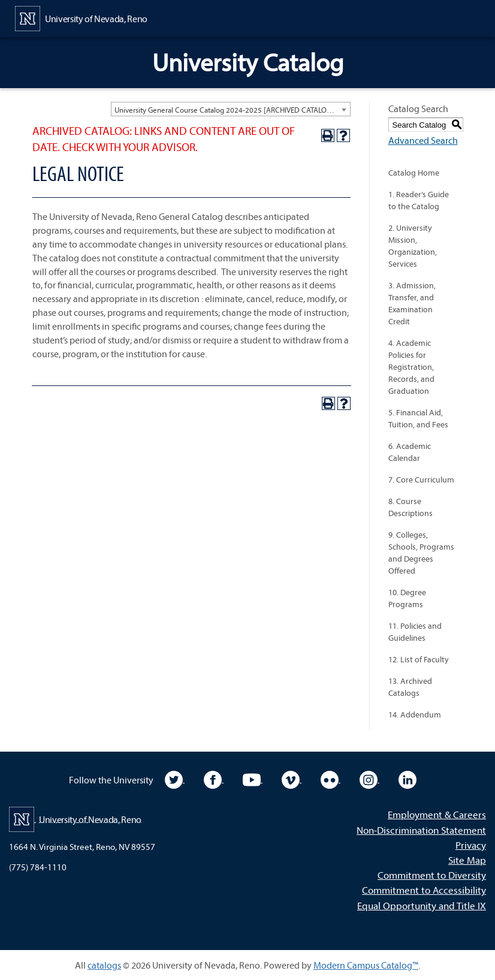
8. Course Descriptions (411, 507)
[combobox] (231, 109)
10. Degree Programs (407, 598)
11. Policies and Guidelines (415, 632)
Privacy (471, 845)
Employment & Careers (437, 814)
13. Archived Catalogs (410, 687)
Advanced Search (423, 140)
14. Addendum (415, 714)
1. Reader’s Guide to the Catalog (419, 200)
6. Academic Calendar (410, 452)
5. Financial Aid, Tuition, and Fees (418, 418)
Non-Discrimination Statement (421, 830)
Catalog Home (414, 173)
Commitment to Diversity (432, 875)
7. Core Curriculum (421, 480)
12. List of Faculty (419, 659)
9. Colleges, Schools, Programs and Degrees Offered (421, 553)
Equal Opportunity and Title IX (422, 905)
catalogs (104, 965)
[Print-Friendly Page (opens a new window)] (328, 135)
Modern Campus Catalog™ (366, 965)
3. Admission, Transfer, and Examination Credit (412, 303)
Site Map (467, 860)
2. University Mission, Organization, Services (413, 246)
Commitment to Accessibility (424, 890)
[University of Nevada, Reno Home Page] (81, 17)
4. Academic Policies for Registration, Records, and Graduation (411, 367)
